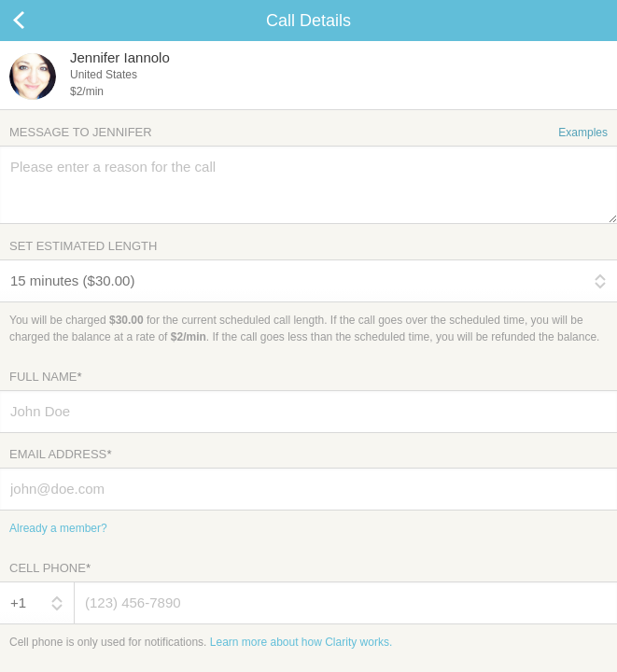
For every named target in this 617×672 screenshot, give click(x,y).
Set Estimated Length (83, 246)
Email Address (60, 454)
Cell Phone (50, 568)
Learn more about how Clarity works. (301, 642)
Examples (583, 133)
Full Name (45, 377)
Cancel (37, 21)
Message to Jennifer (308, 132)
